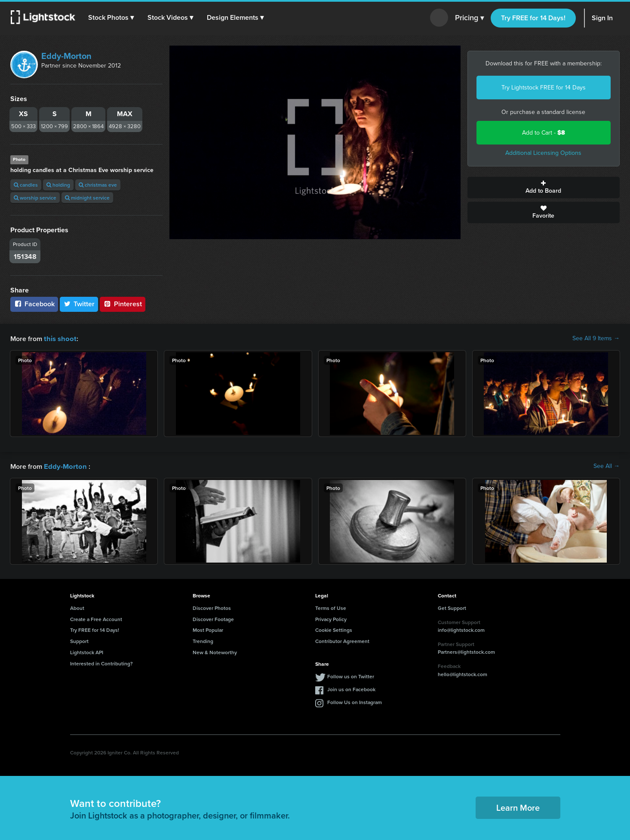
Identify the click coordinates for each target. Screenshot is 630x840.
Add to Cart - (544, 133)
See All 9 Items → (596, 338)
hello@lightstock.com (463, 673)
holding (58, 185)
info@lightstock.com (461, 629)
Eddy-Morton (66, 56)
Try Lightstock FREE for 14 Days (544, 88)
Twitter (79, 304)
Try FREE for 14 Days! (533, 18)
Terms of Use (331, 607)
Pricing (469, 18)
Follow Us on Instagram (355, 701)
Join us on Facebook (351, 688)
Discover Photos (212, 607)
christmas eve (98, 185)
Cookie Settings (334, 629)
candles (26, 185)
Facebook (34, 304)
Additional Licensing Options (543, 153)
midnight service (87, 198)
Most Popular (208, 629)
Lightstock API (87, 651)
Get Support (452, 607)
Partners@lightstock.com (466, 651)
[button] (111, 18)
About (77, 607)
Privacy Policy (331, 618)
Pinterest (123, 304)
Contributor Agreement (342, 640)
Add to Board (544, 188)
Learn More (518, 807)
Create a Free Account (96, 618)
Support (79, 640)
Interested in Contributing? (101, 663)
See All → (607, 466)
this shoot (59, 338)
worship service (35, 198)
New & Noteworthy (215, 651)
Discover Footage (213, 618)
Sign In (602, 18)
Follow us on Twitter (351, 675)
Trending (203, 640)
